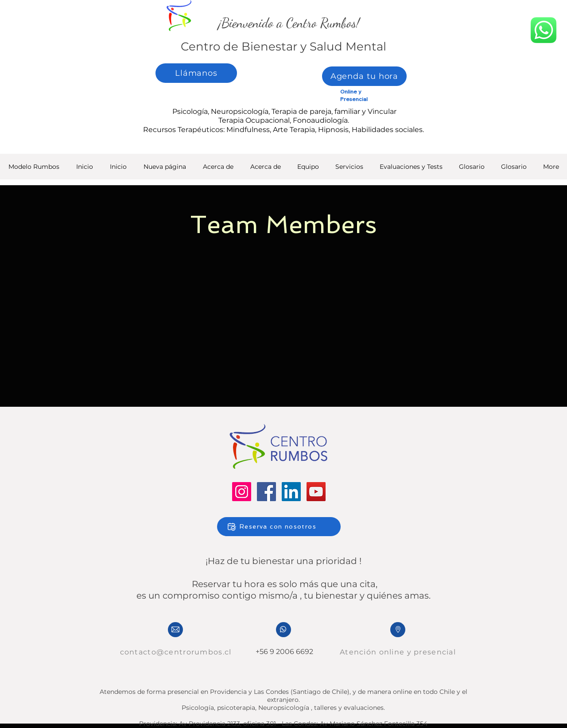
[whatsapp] (544, 30)
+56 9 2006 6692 (283, 652)
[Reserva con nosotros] (279, 527)
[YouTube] (316, 492)
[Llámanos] (196, 73)
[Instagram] (242, 492)
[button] (411, 169)
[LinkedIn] (291, 492)
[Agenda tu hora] (364, 76)
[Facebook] (266, 492)
